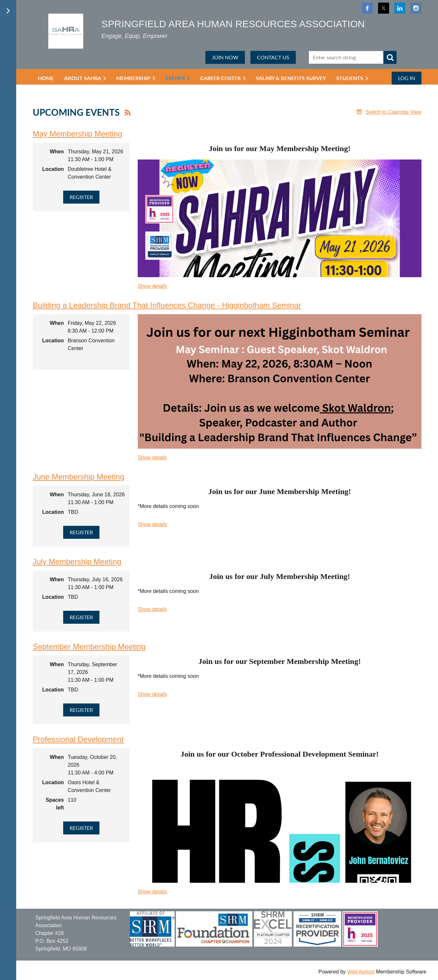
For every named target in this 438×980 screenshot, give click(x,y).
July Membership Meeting (77, 562)
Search (390, 57)
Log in (407, 78)
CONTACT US (273, 57)
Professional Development (78, 739)
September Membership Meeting (89, 647)
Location (53, 169)
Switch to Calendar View (393, 112)
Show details (152, 286)
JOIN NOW (225, 57)
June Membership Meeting (79, 477)
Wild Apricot (361, 972)
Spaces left (55, 804)
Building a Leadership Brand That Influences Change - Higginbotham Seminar (167, 305)
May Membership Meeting (77, 134)
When (57, 152)
